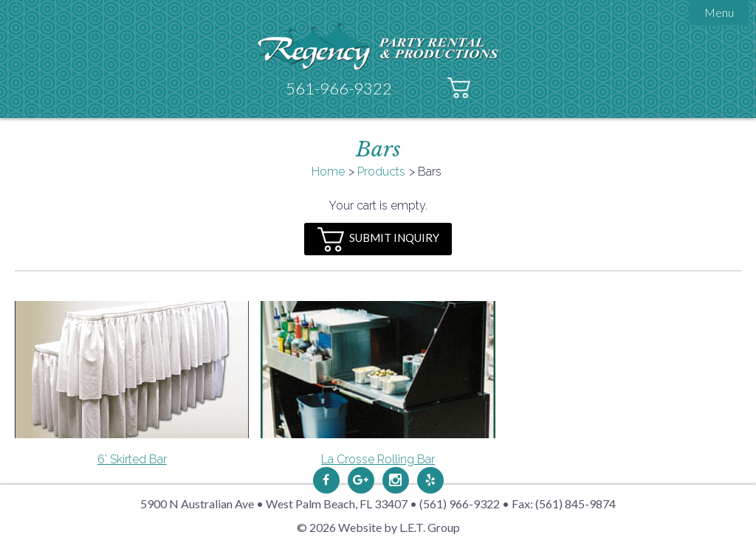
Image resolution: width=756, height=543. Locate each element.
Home (328, 172)
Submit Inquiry (378, 239)
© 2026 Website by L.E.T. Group (378, 527)
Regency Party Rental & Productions (378, 46)
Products (381, 172)
